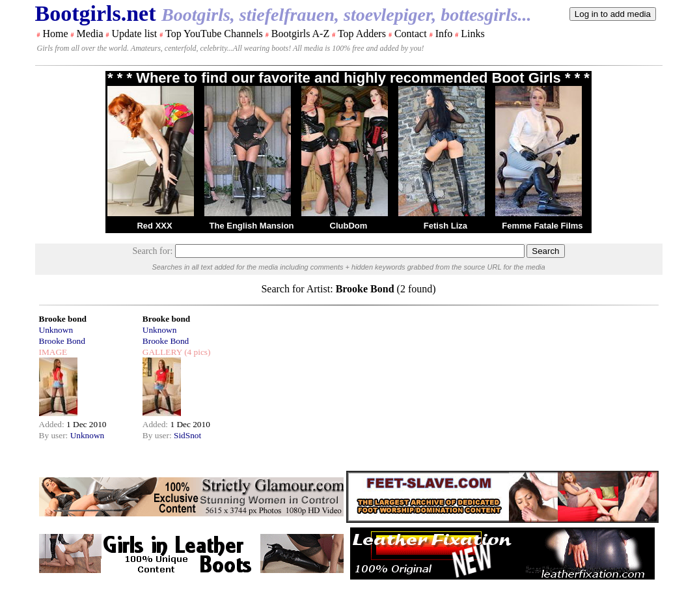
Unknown (56, 330)
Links (472, 34)
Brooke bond (63, 319)
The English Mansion (252, 226)
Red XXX (154, 226)
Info (444, 34)
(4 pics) (197, 352)
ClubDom (349, 226)
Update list (134, 34)
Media (90, 34)
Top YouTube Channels (214, 34)
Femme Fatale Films (542, 226)
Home (56, 34)
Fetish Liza (445, 226)
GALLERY (162, 352)
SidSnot (187, 435)
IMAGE (53, 352)
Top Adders (362, 34)
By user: (55, 435)
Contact (411, 34)
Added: (53, 424)
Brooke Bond (62, 341)
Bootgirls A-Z (300, 34)
